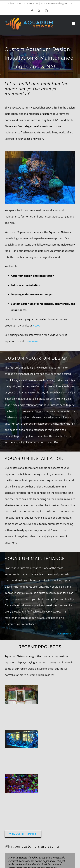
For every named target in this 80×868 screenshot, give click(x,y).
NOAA (36, 326)
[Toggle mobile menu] (74, 24)
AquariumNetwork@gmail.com (57, 3)
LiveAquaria (31, 341)
